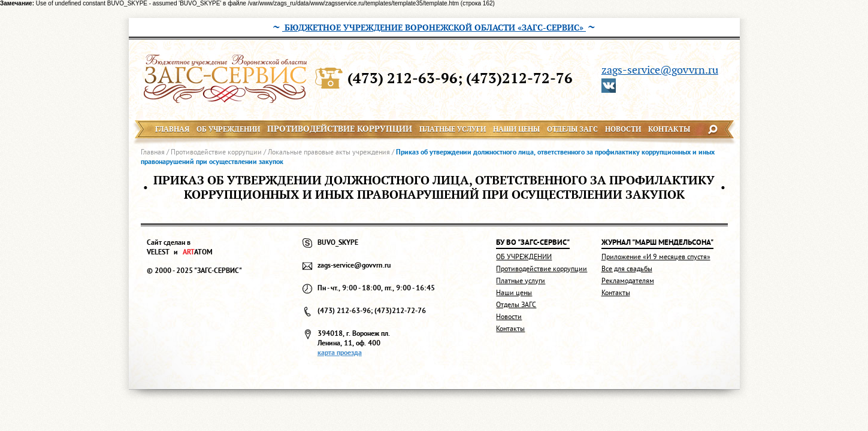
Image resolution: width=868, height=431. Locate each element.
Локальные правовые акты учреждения (329, 152)
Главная (153, 152)
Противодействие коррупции (216, 152)
